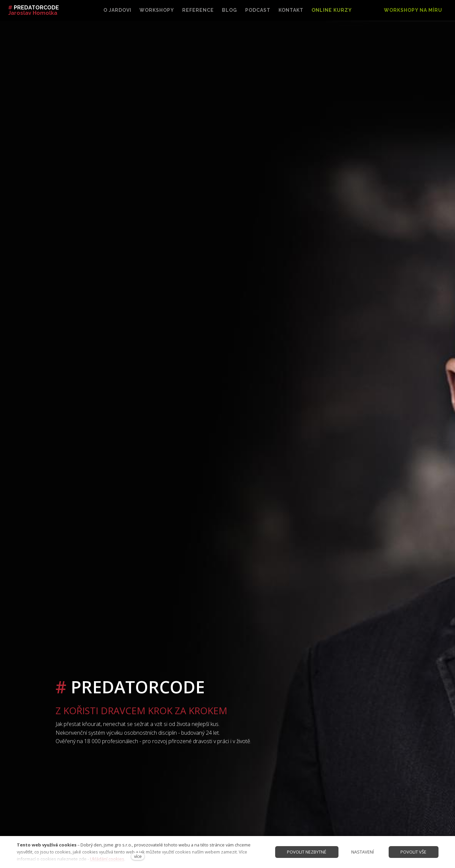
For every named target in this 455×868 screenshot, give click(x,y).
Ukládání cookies (107, 859)
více (138, 856)
